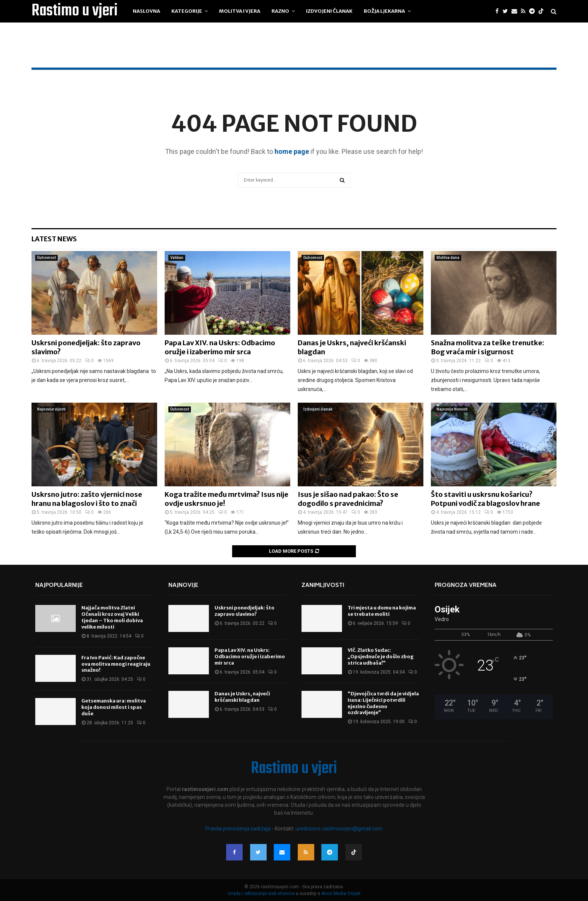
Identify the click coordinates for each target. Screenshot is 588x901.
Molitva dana (448, 258)
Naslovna (146, 11)
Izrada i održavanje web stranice (262, 893)
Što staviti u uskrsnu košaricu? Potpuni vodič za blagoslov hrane (485, 499)
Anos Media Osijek (341, 893)
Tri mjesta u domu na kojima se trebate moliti (382, 611)
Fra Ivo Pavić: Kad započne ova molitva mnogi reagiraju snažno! (116, 664)
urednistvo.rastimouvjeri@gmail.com (339, 829)
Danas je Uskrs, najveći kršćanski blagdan (242, 697)
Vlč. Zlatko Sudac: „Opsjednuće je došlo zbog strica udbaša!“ (381, 657)
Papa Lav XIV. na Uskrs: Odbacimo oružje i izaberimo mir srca (220, 347)
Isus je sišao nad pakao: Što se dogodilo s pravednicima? (348, 499)
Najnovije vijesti (51, 409)
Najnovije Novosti (452, 409)
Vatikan (177, 258)
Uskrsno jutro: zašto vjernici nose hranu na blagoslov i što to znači (87, 499)
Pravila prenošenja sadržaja (239, 829)
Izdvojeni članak (329, 11)
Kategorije (187, 11)
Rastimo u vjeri (75, 11)
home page (292, 151)
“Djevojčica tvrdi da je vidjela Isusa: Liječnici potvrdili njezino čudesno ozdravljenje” (383, 703)
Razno (280, 11)
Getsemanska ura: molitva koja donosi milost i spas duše (114, 707)
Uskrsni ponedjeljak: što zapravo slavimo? (244, 611)
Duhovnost (46, 258)
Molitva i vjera (240, 11)
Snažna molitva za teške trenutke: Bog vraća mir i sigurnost (487, 347)
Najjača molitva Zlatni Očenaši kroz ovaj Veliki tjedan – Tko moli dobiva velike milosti (112, 617)
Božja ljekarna (384, 11)
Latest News (54, 239)
